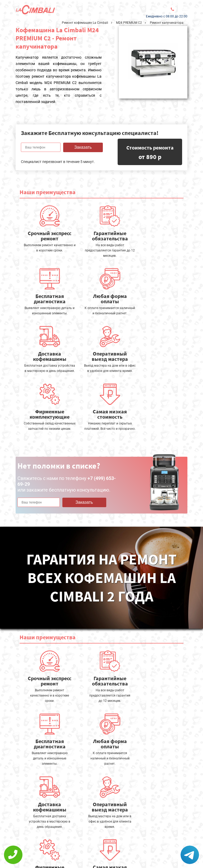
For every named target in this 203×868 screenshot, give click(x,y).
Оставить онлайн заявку (100, 839)
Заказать (83, 147)
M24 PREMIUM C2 (129, 23)
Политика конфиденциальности (47, 851)
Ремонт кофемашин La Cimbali (85, 23)
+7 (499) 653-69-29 (97, 853)
